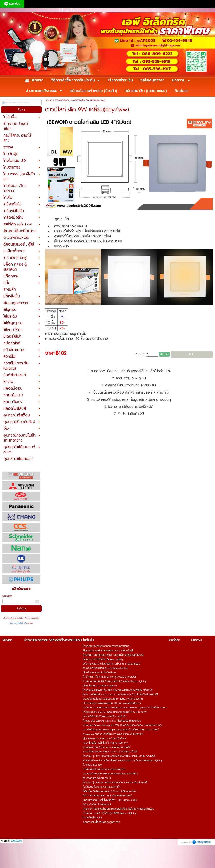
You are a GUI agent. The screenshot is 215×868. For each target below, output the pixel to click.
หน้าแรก (48, 100)
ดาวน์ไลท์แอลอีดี (62, 100)
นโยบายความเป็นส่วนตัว (19, 623)
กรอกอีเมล (7, 596)
